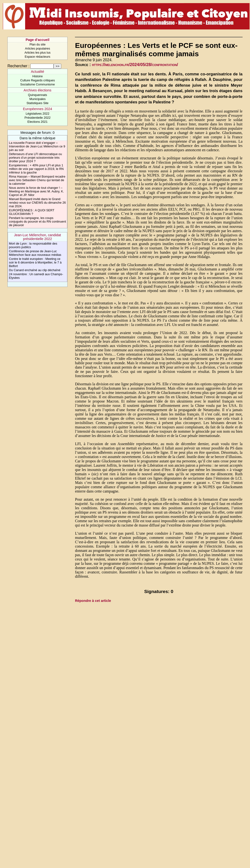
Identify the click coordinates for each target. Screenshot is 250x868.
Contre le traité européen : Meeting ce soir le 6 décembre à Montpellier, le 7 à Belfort (35, 262)
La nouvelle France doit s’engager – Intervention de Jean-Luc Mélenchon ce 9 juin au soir (37, 146)
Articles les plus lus (37, 53)
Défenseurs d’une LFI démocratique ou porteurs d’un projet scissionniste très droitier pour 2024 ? (35, 158)
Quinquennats (38, 95)
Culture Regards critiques (37, 80)
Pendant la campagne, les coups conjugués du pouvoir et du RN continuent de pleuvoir (37, 221)
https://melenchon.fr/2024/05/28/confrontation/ (135, 65)
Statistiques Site (38, 103)
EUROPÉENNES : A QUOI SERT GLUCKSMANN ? (31, 212)
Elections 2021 (38, 122)
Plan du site (37, 44)
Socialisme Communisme (37, 84)
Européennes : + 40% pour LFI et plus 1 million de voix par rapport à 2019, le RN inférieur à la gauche (36, 169)
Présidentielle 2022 (37, 118)
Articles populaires (37, 48)
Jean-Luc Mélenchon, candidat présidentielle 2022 (38, 237)
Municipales (38, 99)
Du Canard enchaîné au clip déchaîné (35, 270)
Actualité (37, 72)
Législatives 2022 (37, 114)
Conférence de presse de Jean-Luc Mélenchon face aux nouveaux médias (35, 253)
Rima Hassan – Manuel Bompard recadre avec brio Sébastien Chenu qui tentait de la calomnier (37, 180)
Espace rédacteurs (37, 57)
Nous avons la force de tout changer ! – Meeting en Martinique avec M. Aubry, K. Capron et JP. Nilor (36, 191)
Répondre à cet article (93, 601)
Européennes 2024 (38, 109)
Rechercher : (18, 66)
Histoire (37, 76)
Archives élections (38, 90)
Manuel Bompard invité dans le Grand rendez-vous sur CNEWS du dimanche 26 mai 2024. (37, 203)
